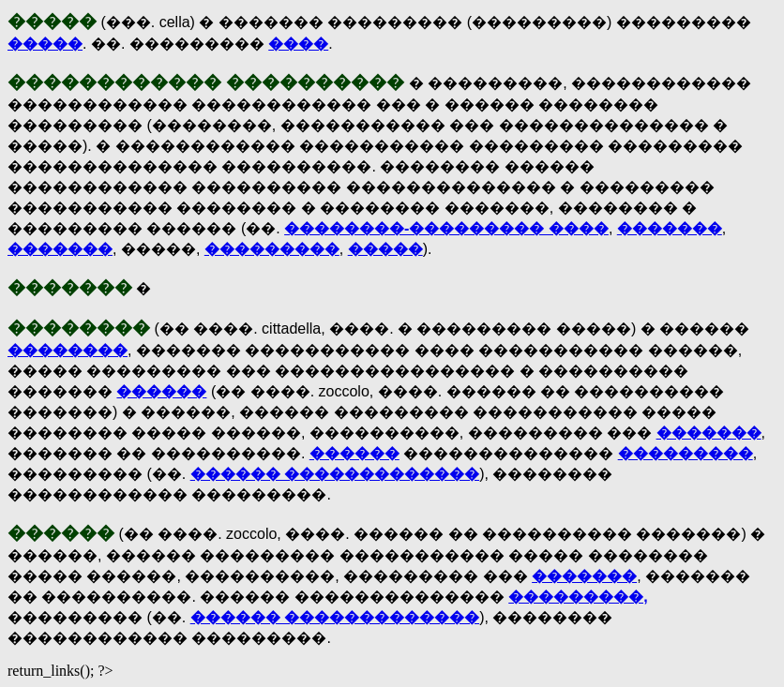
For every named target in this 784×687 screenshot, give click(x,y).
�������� (68, 350)
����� (45, 44)
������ (161, 391)
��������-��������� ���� (446, 228)
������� (670, 228)
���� (298, 44)
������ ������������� (335, 474)
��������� (272, 249)
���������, (578, 597)
